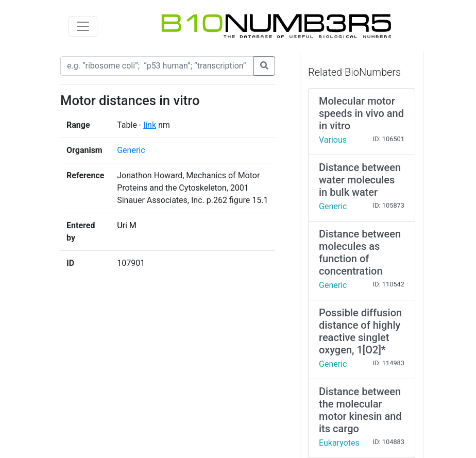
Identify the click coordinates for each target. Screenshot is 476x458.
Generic (131, 150)
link (150, 125)
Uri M (127, 225)
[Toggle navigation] (83, 26)
